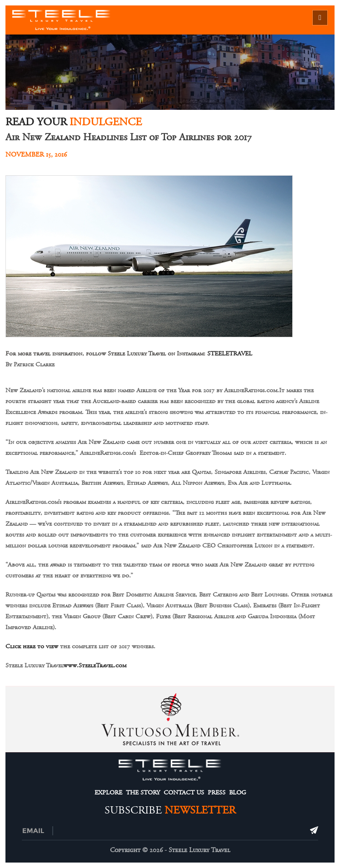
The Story (143, 793)
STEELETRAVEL (230, 354)
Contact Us (184, 793)
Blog (237, 793)
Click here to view (32, 646)
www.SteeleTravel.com (95, 666)
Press (217, 793)
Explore (108, 793)
